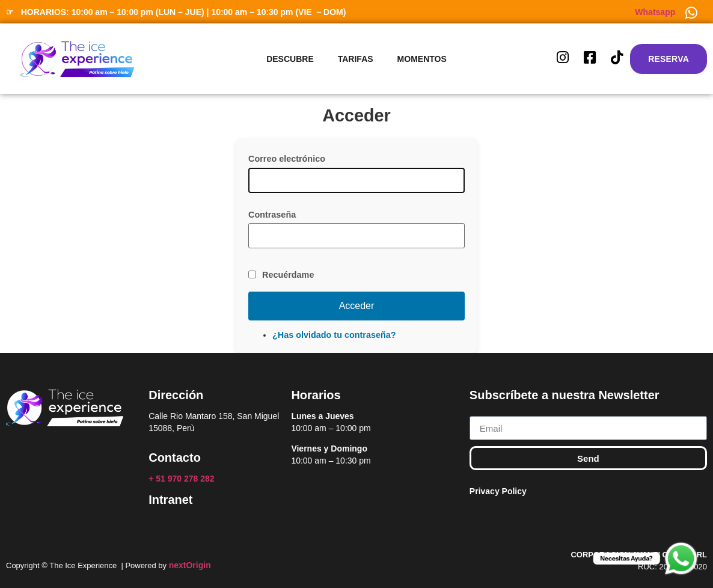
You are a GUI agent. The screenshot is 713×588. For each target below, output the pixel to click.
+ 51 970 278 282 (182, 479)
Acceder (357, 306)
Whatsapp (655, 12)
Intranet (170, 500)
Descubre (290, 59)
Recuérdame (288, 275)
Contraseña (272, 215)
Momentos (422, 59)
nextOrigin (190, 565)
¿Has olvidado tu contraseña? (334, 335)
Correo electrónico (287, 159)
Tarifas (356, 59)
